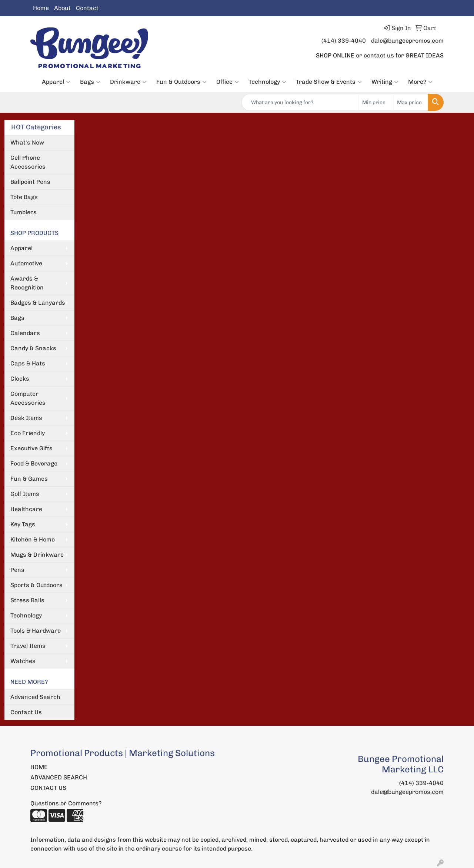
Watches (23, 661)
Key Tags (23, 524)
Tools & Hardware (36, 631)
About (62, 8)
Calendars (25, 333)
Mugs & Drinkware (37, 555)
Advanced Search (35, 697)
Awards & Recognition (27, 283)
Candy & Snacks (33, 348)
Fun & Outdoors (181, 82)
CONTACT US (48, 788)
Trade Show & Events (329, 82)
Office (228, 82)
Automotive (26, 263)
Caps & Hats (28, 363)
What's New (27, 143)
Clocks (20, 379)
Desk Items (26, 418)
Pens (17, 570)
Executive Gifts (31, 448)
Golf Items (25, 494)
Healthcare (26, 509)
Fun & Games (29, 479)
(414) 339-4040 (344, 41)
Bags (90, 82)
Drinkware (128, 82)
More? (420, 82)
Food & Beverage (34, 463)
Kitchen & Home (33, 539)
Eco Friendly (28, 433)
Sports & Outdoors (36, 585)
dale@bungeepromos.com (407, 41)
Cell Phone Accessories (28, 162)
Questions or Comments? (66, 803)
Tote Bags (24, 197)
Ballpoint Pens (30, 182)
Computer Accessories (28, 398)
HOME (39, 767)
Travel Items (28, 646)
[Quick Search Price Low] (376, 102)
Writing (385, 82)
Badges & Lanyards (38, 303)
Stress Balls (27, 600)
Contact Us (26, 712)
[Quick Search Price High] (410, 102)
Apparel (56, 82)
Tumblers (24, 212)
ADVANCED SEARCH (59, 777)
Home (41, 8)
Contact (87, 8)
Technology (267, 82)
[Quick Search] (300, 102)
